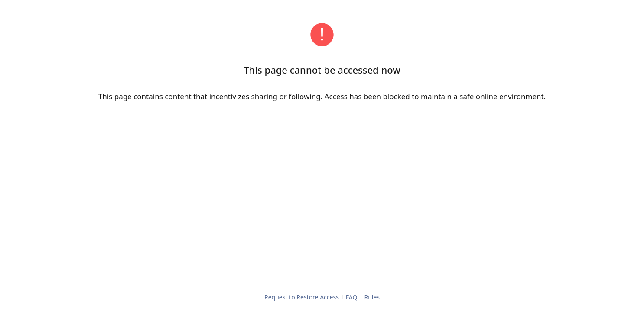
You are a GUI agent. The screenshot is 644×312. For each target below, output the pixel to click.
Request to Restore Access (302, 297)
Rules (372, 297)
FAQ (352, 297)
